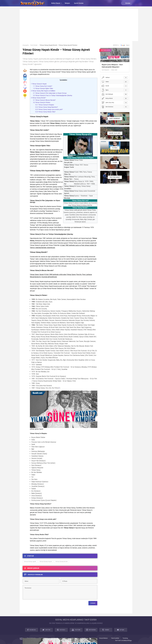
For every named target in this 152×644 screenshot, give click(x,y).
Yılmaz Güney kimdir (61, 561)
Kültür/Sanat (56, 3)
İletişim (67, 3)
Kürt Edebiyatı (115, 94)
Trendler (22, 639)
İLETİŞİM (121, 630)
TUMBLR (106, 630)
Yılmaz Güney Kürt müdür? (43, 86)
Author (22, 638)
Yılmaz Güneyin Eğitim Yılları (43, 88)
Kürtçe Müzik (115, 98)
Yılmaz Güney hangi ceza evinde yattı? (49, 109)
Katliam (115, 78)
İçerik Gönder (79, 3)
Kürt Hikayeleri (106, 70)
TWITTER (46, 630)
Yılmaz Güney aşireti (30, 561)
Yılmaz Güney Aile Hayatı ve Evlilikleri (43, 91)
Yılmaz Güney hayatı (46, 561)
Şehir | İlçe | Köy (115, 103)
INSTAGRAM (91, 630)
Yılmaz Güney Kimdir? (38, 98)
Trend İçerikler (115, 638)
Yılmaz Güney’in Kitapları (45, 105)
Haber (115, 82)
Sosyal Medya (103, 638)
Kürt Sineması (115, 107)
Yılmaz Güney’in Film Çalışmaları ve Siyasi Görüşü (50, 93)
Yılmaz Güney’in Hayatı (39, 84)
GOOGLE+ (61, 630)
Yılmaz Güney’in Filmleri (42, 102)
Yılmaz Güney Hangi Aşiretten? (47, 107)
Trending (125, 638)
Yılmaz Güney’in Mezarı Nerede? (44, 100)
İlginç (115, 90)
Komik (115, 86)
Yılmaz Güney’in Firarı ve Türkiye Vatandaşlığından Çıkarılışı (53, 95)
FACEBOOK (32, 630)
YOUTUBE (76, 630)
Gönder (127, 3)
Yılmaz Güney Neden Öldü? (45, 112)
